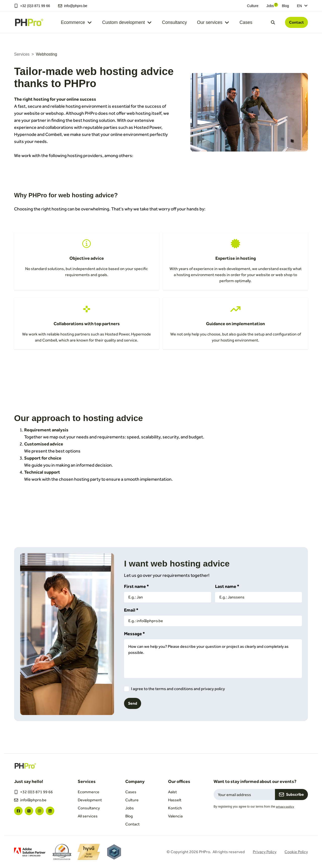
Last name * (227, 586)
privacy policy (285, 807)
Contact (296, 22)
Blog (286, 6)
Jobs (270, 6)
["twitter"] (29, 811)
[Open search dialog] (273, 22)
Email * (131, 610)
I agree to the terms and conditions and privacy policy (178, 689)
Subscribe (291, 795)
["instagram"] (39, 811)
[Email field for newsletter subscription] (244, 795)
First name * (136, 586)
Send (133, 703)
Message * (134, 634)
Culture (253, 6)
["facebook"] (18, 811)
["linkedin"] (50, 811)
